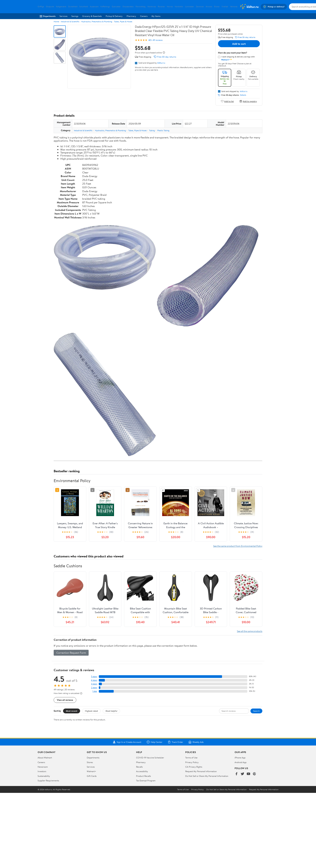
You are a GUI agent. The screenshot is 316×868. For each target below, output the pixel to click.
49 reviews (157, 40)
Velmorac (234, 7)
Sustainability (44, 776)
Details (243, 95)
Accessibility (142, 771)
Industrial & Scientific (70, 22)
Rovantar (161, 7)
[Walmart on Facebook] (236, 774)
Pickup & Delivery (114, 16)
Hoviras (170, 7)
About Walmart (45, 758)
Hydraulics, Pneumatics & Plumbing (97, 22)
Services (63, 16)
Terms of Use (191, 758)
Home (56, 22)
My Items (156, 16)
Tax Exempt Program (146, 780)
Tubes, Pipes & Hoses (123, 22)
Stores (90, 762)
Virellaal (225, 7)
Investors (42, 771)
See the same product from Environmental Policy (238, 546)
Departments (48, 16)
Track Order (175, 742)
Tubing (152, 130)
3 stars (94, 684)
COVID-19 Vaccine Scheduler (150, 758)
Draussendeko (128, 7)
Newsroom (43, 767)
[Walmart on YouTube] (248, 774)
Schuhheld (84, 7)
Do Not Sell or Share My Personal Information (207, 776)
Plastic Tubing (163, 130)
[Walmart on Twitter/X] (242, 774)
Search (256, 711)
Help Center (154, 742)
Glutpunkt (50, 7)
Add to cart (239, 44)
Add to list (227, 101)
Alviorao (209, 7)
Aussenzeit (94, 7)
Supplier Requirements (48, 780)
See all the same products (250, 631)
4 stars (94, 680)
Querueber (116, 7)
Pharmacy (131, 16)
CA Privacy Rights (194, 767)
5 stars (94, 676)
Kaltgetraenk (61, 7)
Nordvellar (179, 7)
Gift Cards (92, 776)
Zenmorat (200, 7)
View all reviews (65, 700)
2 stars (94, 688)
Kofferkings (105, 7)
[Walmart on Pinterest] (254, 774)
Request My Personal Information (201, 771)
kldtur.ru (161, 63)
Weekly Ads (196, 742)
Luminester (190, 7)
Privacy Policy (192, 762)
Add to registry (248, 101)
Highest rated (91, 711)
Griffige (41, 7)
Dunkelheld (73, 7)
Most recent (72, 711)
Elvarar (217, 7)
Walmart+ (91, 771)
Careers (144, 16)
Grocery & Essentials (92, 16)
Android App (241, 762)
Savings (75, 16)
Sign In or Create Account (127, 742)
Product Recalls (143, 776)
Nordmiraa (152, 7)
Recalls (139, 767)
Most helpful (111, 711)
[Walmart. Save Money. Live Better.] (249, 7)
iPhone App (240, 758)
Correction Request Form (71, 653)
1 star (95, 691)
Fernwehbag (141, 7)
